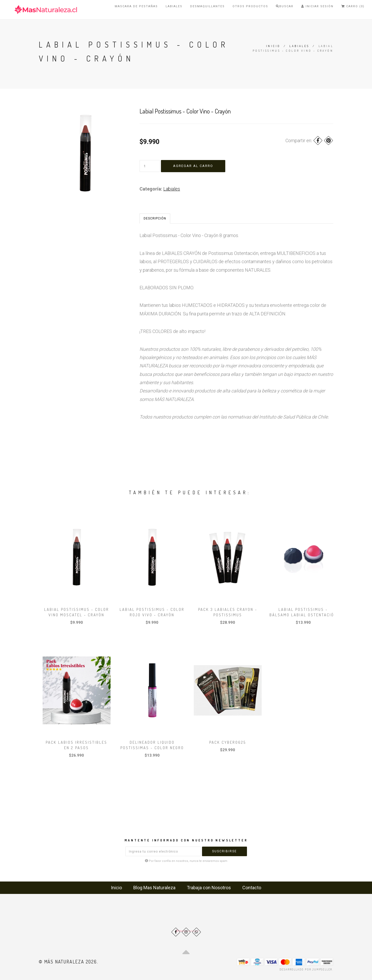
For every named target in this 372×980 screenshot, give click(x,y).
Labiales (174, 6)
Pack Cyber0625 (228, 742)
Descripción (155, 218)
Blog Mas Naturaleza (154, 888)
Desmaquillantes (207, 6)
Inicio (273, 46)
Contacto (252, 888)
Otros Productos (250, 6)
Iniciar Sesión (317, 6)
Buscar (285, 6)
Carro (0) (353, 6)
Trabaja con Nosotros (209, 888)
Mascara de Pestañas (136, 6)
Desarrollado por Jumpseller (306, 969)
